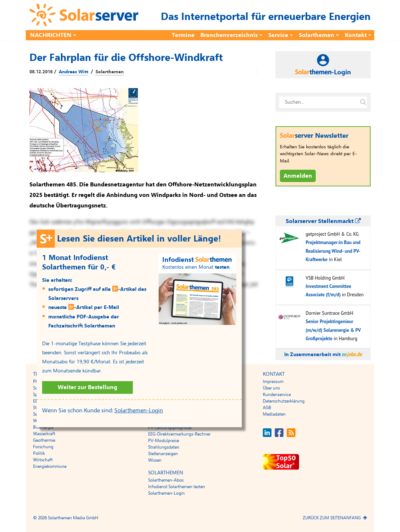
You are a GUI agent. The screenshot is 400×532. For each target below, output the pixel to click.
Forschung (43, 447)
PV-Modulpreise (164, 441)
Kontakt (356, 35)
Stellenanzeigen (163, 454)
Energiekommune (50, 466)
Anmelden (298, 176)
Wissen (155, 460)
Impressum (273, 382)
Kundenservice (277, 395)
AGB (267, 408)
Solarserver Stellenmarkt (323, 221)
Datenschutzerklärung (284, 401)
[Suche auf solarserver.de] (363, 102)
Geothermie (44, 440)
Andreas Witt (74, 72)
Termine (183, 35)
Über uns (271, 388)
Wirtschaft (43, 460)
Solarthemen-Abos (166, 480)
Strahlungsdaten (164, 447)
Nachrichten (51, 35)
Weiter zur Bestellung (87, 387)
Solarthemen (317, 35)
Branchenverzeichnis (229, 35)
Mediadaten (274, 414)
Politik (39, 453)
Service (278, 35)
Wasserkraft (44, 434)
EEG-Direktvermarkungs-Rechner (179, 434)
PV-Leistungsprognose (170, 428)
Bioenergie (43, 427)
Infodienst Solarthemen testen (177, 487)
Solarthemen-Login (139, 411)
